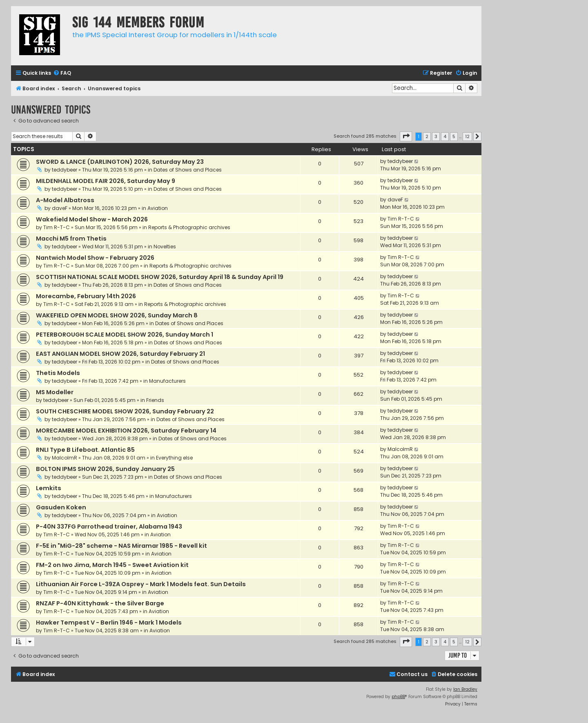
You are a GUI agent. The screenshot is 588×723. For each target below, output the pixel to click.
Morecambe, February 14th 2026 (86, 296)
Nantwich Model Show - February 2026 (95, 258)
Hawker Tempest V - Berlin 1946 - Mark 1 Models (109, 623)
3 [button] (436, 136)
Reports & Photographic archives (189, 227)
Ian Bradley (465, 689)
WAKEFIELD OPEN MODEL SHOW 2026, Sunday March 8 (117, 315)
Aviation (158, 208)
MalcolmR (65, 458)
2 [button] (427, 136)
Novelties (165, 247)
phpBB (398, 697)
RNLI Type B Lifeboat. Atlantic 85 (85, 450)
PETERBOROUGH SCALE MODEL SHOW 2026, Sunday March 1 (125, 335)
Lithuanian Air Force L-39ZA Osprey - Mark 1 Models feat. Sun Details (141, 584)
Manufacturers (167, 381)
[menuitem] (62, 73)
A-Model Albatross (65, 200)
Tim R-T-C (57, 227)
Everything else (174, 458)
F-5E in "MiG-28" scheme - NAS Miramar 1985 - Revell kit (121, 546)
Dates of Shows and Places (188, 170)
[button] (406, 136)
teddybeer (65, 170)
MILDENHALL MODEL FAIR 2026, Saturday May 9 (106, 181)
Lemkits (49, 488)
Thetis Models (58, 373)
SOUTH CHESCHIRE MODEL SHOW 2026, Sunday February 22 (125, 411)
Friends (155, 400)
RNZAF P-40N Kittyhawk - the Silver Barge (100, 603)
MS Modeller (55, 392)
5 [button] (454, 136)
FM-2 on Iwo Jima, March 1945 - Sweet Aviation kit (112, 565)
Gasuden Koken (61, 507)
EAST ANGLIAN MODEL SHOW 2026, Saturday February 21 (120, 354)
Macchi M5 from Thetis (71, 239)
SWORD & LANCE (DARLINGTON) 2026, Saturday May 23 (120, 162)
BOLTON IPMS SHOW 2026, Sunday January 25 (105, 469)
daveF (60, 208)
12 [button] (467, 136)
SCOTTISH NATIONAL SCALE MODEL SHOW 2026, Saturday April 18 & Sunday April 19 (160, 277)
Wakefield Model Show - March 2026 (92, 219)
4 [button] (445, 136)
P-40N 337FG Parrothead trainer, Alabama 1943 (109, 527)
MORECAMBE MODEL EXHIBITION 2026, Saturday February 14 (126, 431)
